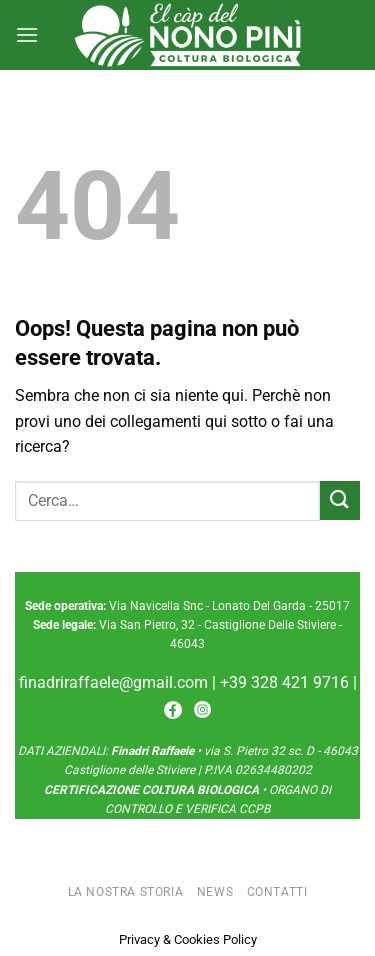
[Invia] (340, 500)
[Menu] (27, 34)
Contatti (277, 892)
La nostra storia (126, 892)
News (215, 892)
